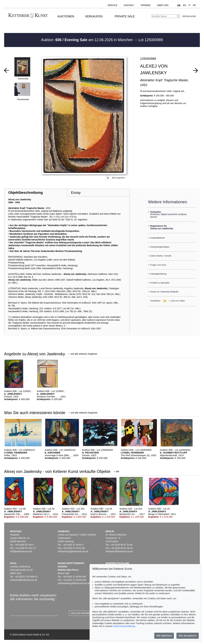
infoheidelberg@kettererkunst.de (74, 583)
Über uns (163, 5)
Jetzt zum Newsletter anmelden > (87, 613)
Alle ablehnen (164, 636)
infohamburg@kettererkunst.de (73, 551)
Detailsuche (189, 16)
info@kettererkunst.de (21, 551)
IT (189, 5)
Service (112, 5)
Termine (145, 5)
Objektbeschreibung (25, 193)
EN (184, 5)
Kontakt (129, 5)
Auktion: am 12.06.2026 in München (87, 40)
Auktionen (66, 16)
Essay (76, 193)
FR (194, 5)
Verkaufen (94, 16)
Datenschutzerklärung (124, 626)
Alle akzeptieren (188, 636)
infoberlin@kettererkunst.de (119, 551)
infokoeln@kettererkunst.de (24, 580)
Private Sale (125, 16)
